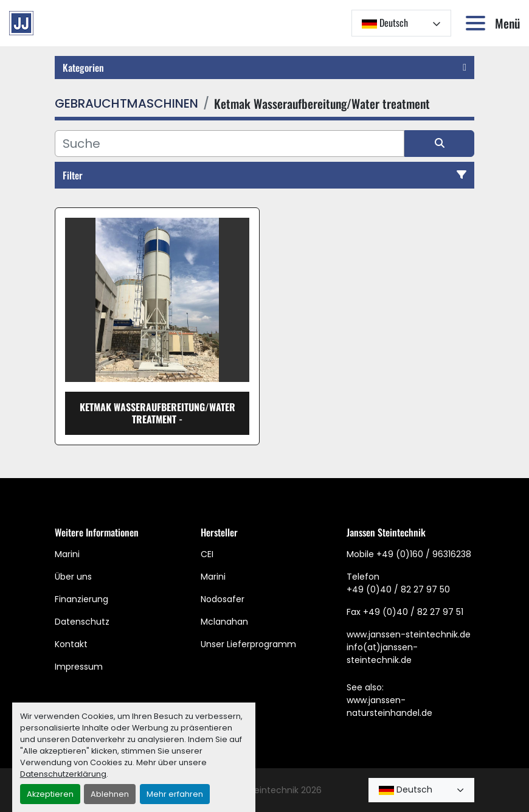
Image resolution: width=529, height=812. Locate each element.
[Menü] (478, 23)
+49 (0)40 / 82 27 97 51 (413, 612)
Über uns (73, 577)
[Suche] (230, 144)
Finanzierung (81, 599)
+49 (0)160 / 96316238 (424, 554)
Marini (67, 554)
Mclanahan (224, 622)
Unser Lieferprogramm (248, 644)
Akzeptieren (50, 794)
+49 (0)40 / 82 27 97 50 (398, 589)
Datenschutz (82, 622)
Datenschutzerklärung (63, 774)
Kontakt (71, 644)
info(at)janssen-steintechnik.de (382, 654)
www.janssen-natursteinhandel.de (389, 706)
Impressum (79, 667)
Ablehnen (110, 794)
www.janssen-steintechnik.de (409, 634)
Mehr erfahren (175, 794)
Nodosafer (223, 599)
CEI (207, 554)
